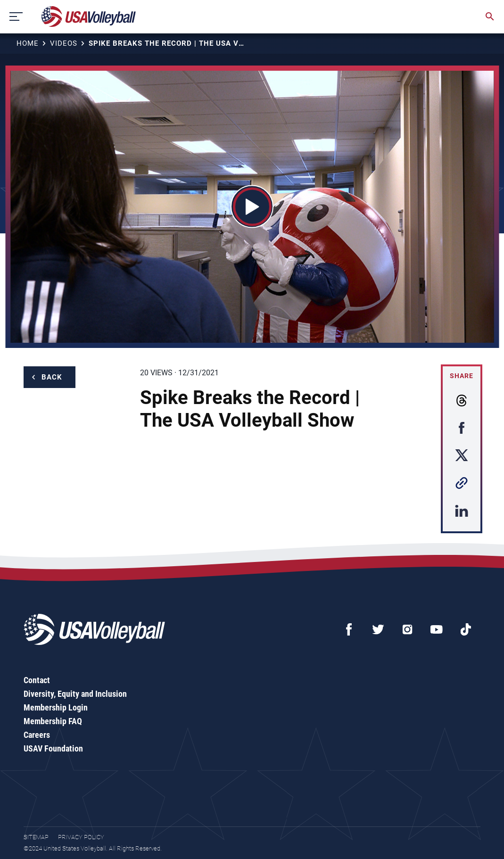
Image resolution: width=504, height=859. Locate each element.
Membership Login (56, 707)
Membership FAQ (53, 721)
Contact (37, 680)
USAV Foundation (53, 748)
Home (28, 43)
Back (52, 377)
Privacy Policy (81, 837)
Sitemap (36, 837)
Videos (64, 43)
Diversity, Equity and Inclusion (75, 694)
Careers (37, 735)
